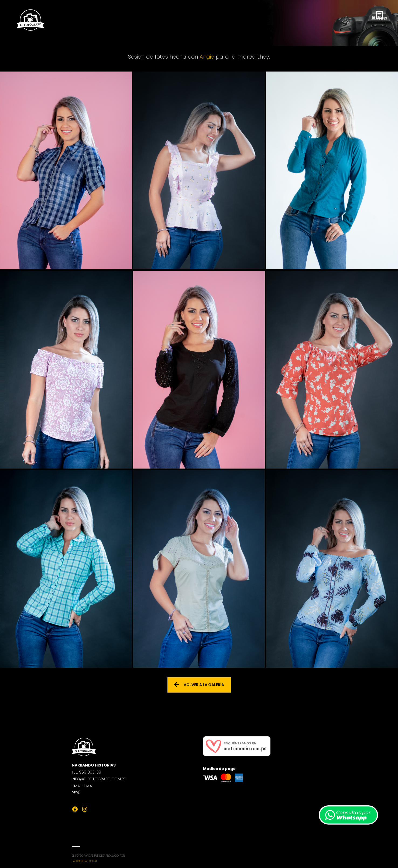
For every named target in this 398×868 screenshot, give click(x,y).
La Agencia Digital (85, 861)
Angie (207, 57)
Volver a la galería (199, 685)
